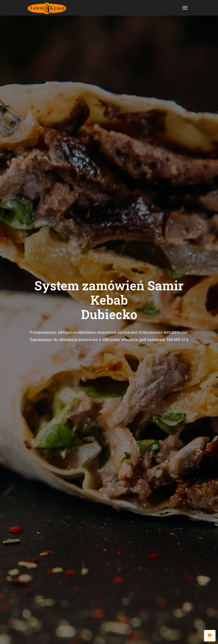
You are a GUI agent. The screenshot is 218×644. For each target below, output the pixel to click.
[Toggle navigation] (185, 8)
